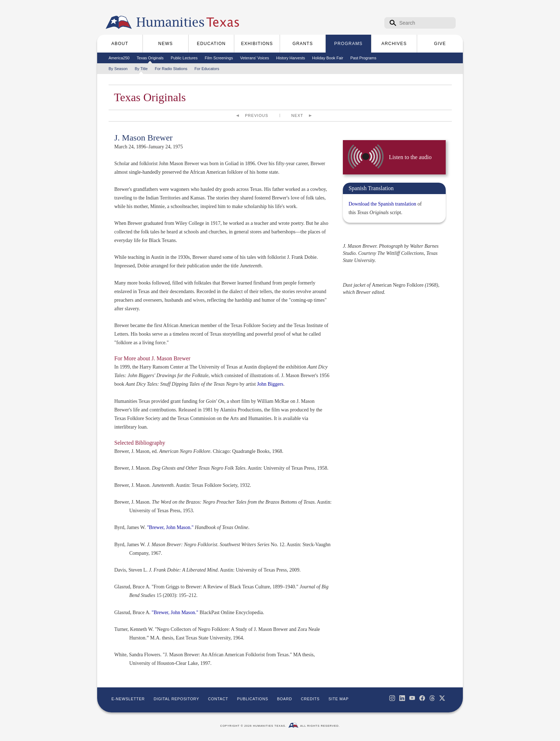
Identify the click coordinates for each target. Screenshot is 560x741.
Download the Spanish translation (382, 204)
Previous (257, 115)
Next (297, 115)
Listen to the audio (410, 157)
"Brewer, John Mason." (170, 527)
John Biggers (270, 384)
